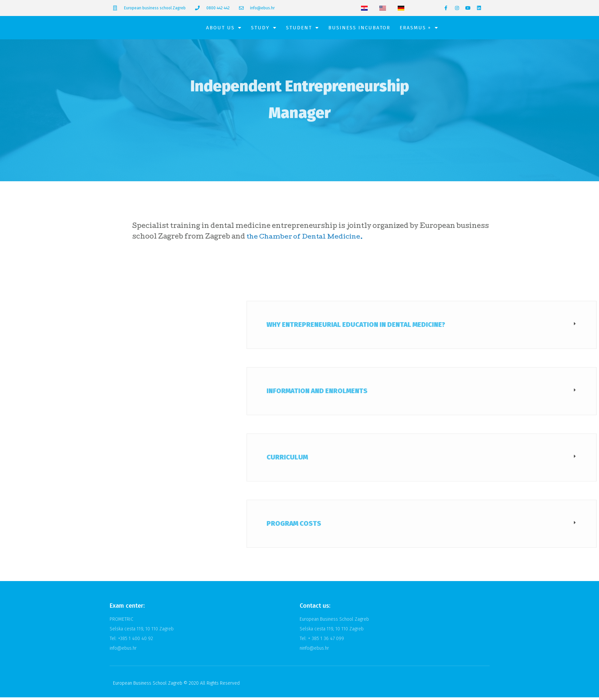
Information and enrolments (443, 393)
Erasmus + (419, 29)
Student (302, 29)
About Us (224, 29)
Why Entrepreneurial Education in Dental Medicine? (482, 327)
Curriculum (414, 460)
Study (264, 29)
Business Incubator (359, 29)
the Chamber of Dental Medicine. (341, 240)
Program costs (420, 526)
